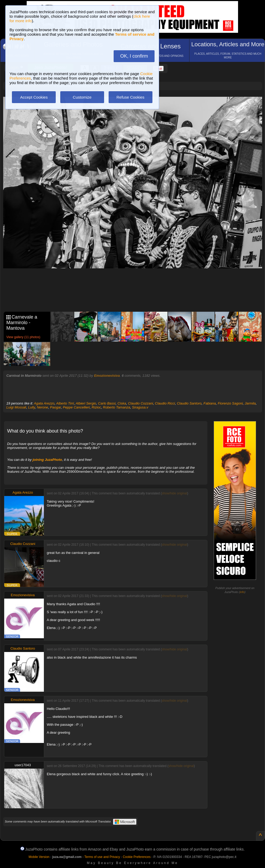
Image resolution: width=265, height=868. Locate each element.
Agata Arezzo (44, 403)
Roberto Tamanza (117, 407)
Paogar (55, 407)
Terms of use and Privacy (102, 857)
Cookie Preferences (137, 857)
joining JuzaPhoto (47, 460)
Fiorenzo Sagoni (230, 403)
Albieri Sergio (86, 403)
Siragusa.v (140, 407)
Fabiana (210, 403)
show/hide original (174, 493)
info (242, 592)
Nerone (42, 407)
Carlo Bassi (107, 403)
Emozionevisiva (107, 376)
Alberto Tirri (65, 403)
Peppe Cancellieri (76, 407)
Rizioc (96, 407)
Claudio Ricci (165, 403)
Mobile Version (39, 857)
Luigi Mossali (16, 407)
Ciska (122, 403)
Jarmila (250, 403)
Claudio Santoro (189, 403)
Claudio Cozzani (140, 403)
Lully (31, 407)
